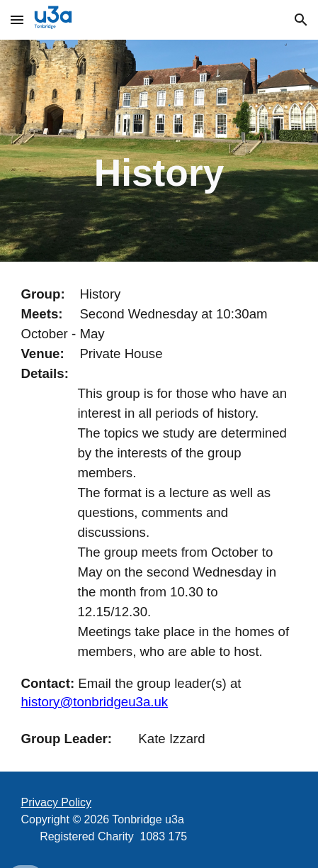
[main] (159, 151)
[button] (17, 20)
